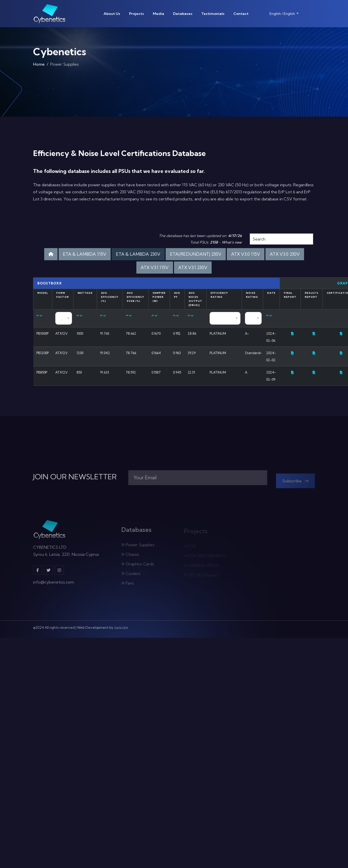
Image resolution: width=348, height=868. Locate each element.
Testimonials (213, 14)
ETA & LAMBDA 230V (138, 254)
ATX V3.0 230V (285, 254)
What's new (232, 242)
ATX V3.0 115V (246, 254)
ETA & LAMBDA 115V (85, 254)
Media (158, 14)
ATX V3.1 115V (155, 267)
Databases (183, 14)
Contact (241, 14)
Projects (136, 14)
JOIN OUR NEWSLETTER (75, 477)
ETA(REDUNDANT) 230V (196, 254)
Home (39, 65)
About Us (112, 14)
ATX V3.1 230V (193, 267)
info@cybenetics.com (54, 585)
